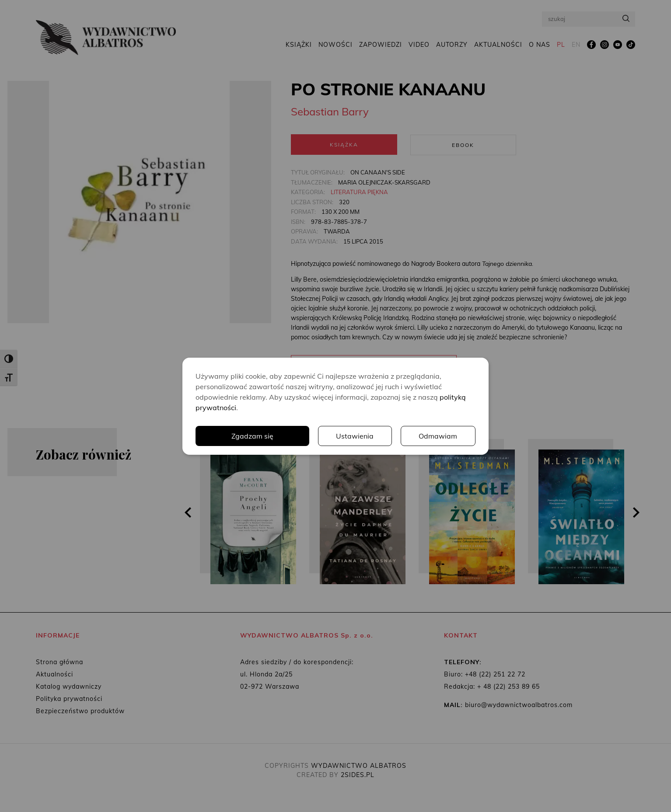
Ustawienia (355, 436)
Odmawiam (438, 436)
